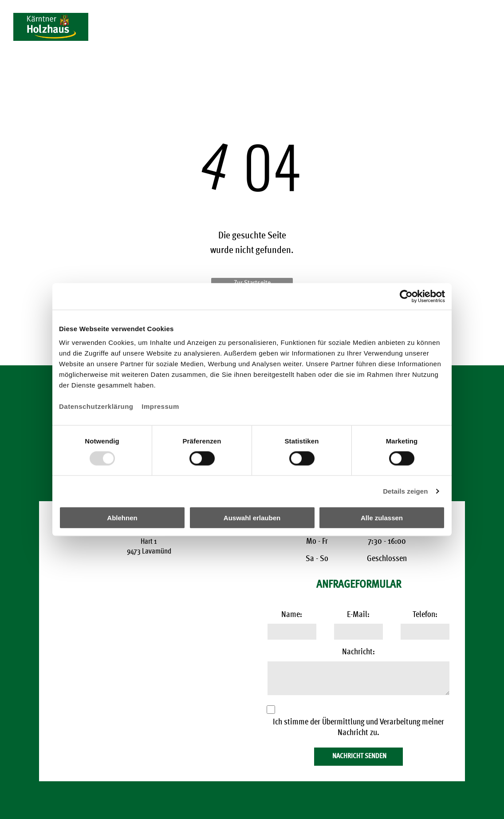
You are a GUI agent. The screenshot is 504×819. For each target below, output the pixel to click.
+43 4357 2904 (455, 17)
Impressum (160, 406)
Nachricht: (358, 652)
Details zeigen (405, 491)
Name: (292, 615)
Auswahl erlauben (252, 518)
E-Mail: (358, 615)
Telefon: (425, 615)
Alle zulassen (382, 518)
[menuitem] (125, 41)
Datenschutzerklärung (96, 406)
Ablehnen (122, 518)
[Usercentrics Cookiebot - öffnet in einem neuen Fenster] (406, 296)
